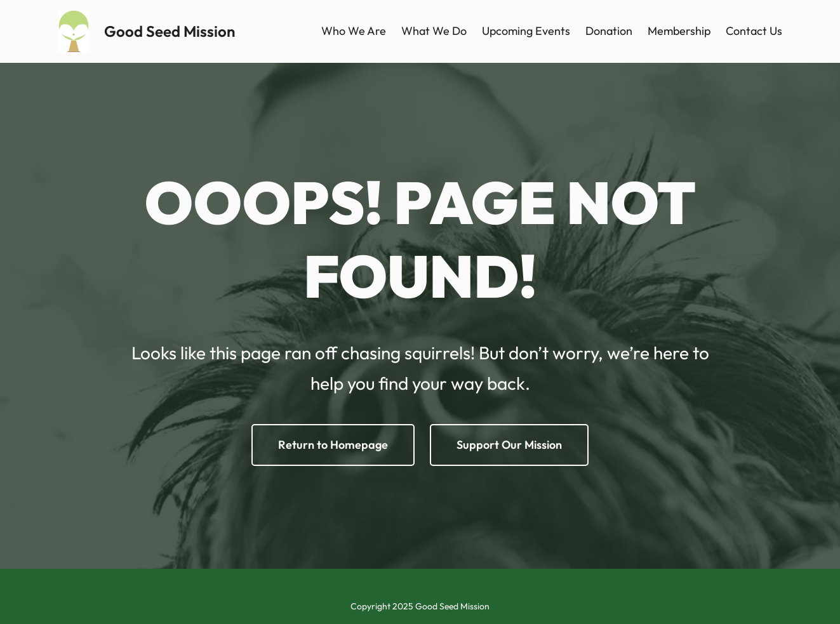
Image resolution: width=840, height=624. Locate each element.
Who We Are (354, 31)
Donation (609, 31)
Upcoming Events (526, 31)
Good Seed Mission (170, 31)
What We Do (434, 31)
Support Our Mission (509, 445)
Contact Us (754, 31)
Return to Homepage (333, 445)
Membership (679, 31)
